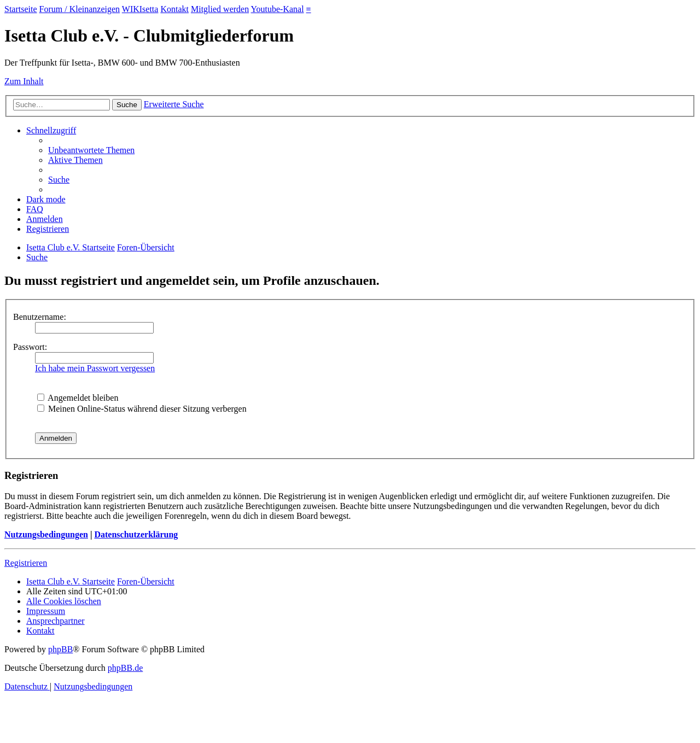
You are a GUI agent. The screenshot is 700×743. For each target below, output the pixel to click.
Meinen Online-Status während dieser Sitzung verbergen (142, 409)
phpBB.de (125, 668)
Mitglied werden (220, 9)
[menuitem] (91, 150)
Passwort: (30, 347)
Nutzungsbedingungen (46, 534)
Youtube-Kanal (278, 9)
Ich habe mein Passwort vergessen (95, 368)
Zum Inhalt (24, 81)
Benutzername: (40, 317)
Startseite (21, 9)
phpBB (60, 649)
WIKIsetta (140, 9)
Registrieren (26, 563)
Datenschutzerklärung (136, 534)
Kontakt (174, 9)
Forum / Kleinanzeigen (80, 9)
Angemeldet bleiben (78, 398)
